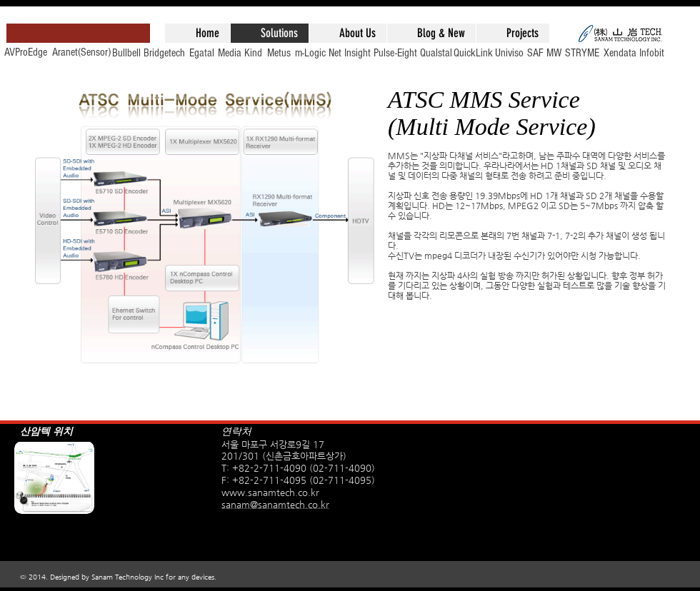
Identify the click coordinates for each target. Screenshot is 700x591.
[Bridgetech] (164, 53)
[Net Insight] (349, 53)
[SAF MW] (544, 53)
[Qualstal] (436, 53)
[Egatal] (201, 53)
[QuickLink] (473, 53)
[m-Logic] (310, 53)
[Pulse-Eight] (395, 53)
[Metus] (279, 53)
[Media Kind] (240, 53)
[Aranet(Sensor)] (81, 52)
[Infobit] (651, 53)
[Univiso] (509, 53)
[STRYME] (582, 53)
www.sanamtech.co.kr (270, 492)
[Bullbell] (126, 53)
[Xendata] (620, 53)
